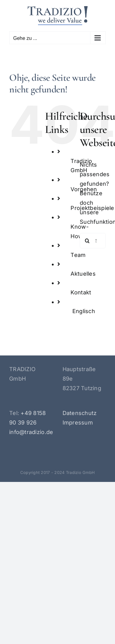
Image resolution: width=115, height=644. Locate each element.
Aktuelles (83, 274)
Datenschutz (80, 413)
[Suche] (87, 241)
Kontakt (81, 292)
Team (78, 255)
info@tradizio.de (31, 432)
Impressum (78, 423)
